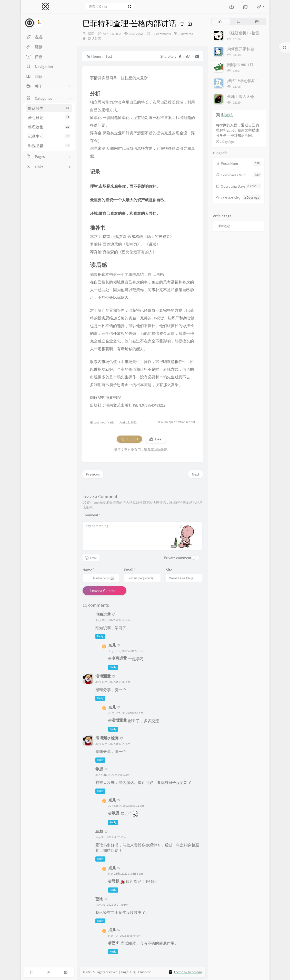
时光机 (227, 115)
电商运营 (103, 614)
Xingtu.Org (128, 972)
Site (169, 570)
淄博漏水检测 (107, 738)
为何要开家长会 (241, 49)
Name (88, 570)
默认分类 (49, 108)
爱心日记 (49, 118)
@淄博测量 (118, 720)
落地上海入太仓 (241, 97)
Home (94, 56)
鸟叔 (99, 831)
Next (196, 474)
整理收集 (49, 127)
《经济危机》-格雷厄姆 (247, 33)
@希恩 (114, 813)
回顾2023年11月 (240, 65)
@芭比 (114, 943)
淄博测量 (103, 676)
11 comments (161, 34)
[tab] (220, 22)
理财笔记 (224, 226)
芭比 (99, 899)
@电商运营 (118, 658)
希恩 (99, 769)
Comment (92, 515)
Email (130, 570)
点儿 (112, 645)
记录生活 (49, 136)
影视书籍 (49, 146)
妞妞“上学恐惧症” (242, 81)
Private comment (178, 558)
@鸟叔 (114, 881)
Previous (93, 474)
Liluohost (144, 972)
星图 (91, 34)
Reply (100, 636)
